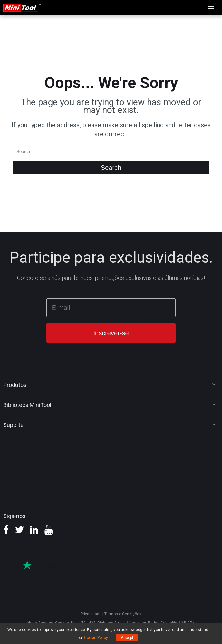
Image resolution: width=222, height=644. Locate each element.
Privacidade (91, 614)
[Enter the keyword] (111, 151)
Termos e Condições (123, 614)
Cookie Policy (96, 638)
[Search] (111, 168)
